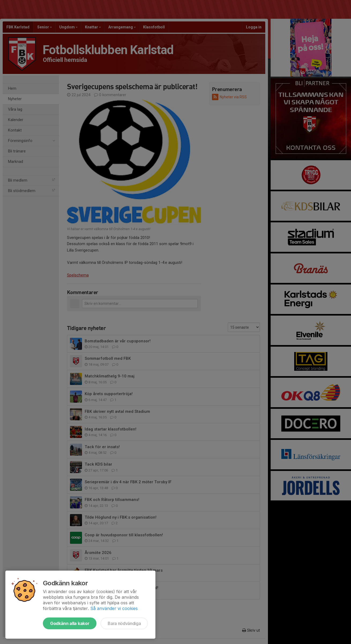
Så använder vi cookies (114, 608)
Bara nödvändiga (124, 623)
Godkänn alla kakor (70, 623)
